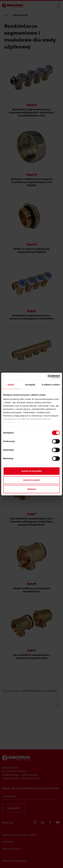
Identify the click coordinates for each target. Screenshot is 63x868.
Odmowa (31, 489)
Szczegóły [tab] (30, 385)
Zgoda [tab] (11, 385)
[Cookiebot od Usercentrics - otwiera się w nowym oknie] (48, 377)
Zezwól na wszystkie (32, 471)
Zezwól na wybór (31, 480)
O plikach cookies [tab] (51, 385)
